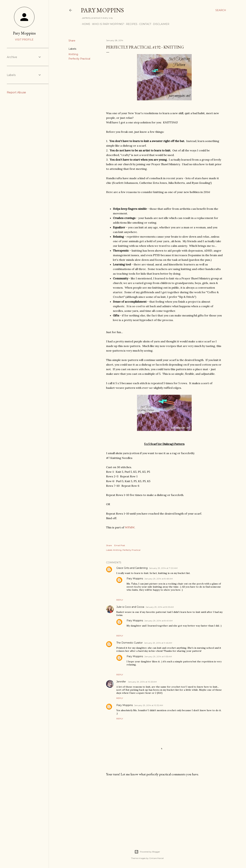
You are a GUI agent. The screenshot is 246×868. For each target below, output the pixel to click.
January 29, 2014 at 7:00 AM (163, 568)
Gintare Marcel (156, 858)
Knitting (73, 54)
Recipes (131, 24)
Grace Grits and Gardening (132, 568)
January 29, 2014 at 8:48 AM (159, 579)
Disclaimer (160, 24)
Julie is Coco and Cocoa (130, 607)
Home (85, 24)
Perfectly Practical (79, 59)
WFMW (130, 527)
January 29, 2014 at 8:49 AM (158, 621)
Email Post (120, 545)
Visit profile (24, 40)
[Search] (221, 10)
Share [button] (72, 41)
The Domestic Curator (129, 643)
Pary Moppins (102, 10)
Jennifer (121, 682)
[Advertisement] (164, 809)
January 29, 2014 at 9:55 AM (158, 656)
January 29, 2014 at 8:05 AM (160, 607)
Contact (144, 24)
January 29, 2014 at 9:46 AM (158, 643)
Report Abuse (16, 92)
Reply (120, 600)
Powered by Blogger (147, 852)
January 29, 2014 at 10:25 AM (142, 682)
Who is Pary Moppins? (107, 24)
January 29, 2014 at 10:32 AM (149, 705)
